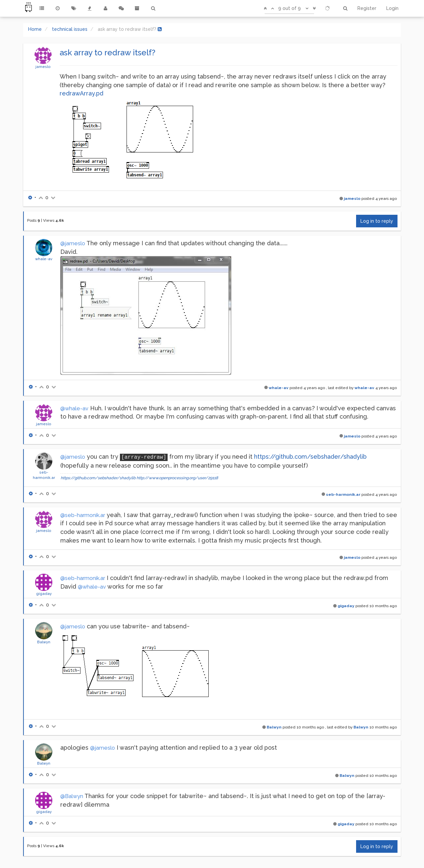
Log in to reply (377, 221)
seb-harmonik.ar (343, 494)
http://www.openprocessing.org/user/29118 (177, 478)
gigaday (44, 594)
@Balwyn (72, 796)
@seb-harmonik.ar (83, 515)
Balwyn (44, 642)
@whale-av (74, 408)
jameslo (43, 67)
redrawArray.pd (81, 93)
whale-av (44, 259)
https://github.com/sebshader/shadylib (310, 457)
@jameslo (73, 243)
